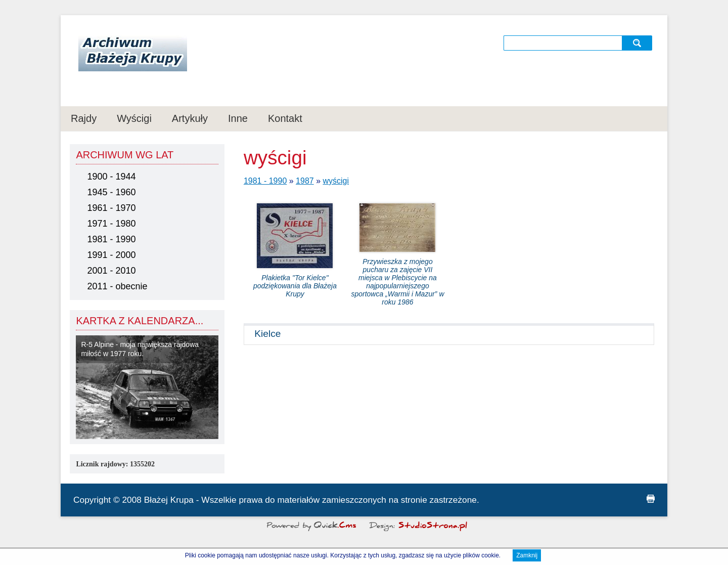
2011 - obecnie (117, 286)
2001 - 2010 (111, 271)
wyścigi (336, 181)
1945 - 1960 (111, 192)
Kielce (267, 334)
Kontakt (285, 118)
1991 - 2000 (111, 255)
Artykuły (190, 118)
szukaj (638, 43)
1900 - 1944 (111, 177)
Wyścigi (134, 118)
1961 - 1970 (111, 208)
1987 (305, 181)
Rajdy (84, 118)
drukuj (651, 499)
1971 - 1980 (111, 224)
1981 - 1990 (111, 239)
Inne (238, 118)
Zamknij (527, 556)
